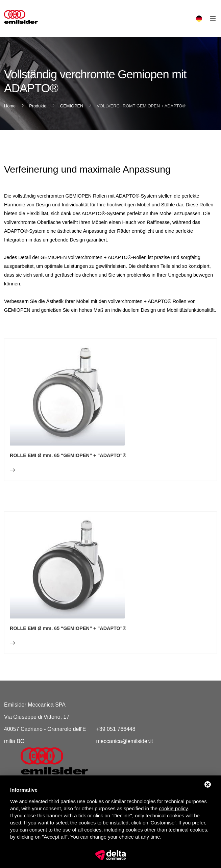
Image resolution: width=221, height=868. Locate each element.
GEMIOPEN (71, 106)
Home (10, 106)
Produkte (38, 106)
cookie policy (173, 808)
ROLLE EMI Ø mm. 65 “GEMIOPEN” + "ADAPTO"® (68, 472)
